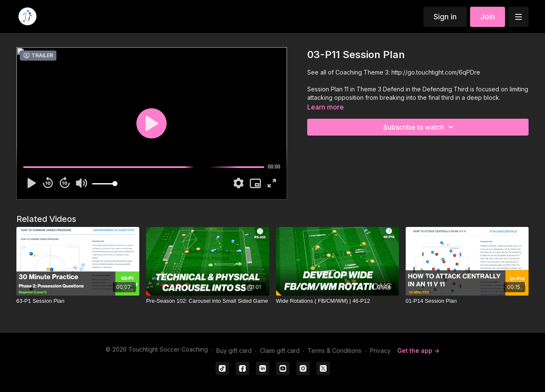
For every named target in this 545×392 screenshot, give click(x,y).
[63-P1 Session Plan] (78, 301)
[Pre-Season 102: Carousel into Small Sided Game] (207, 301)
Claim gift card (280, 351)
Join (488, 17)
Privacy (380, 351)
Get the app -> (418, 351)
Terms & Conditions (335, 351)
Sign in (445, 17)
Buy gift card (234, 351)
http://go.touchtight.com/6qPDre (436, 72)
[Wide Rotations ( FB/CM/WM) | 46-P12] (338, 301)
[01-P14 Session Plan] (467, 301)
